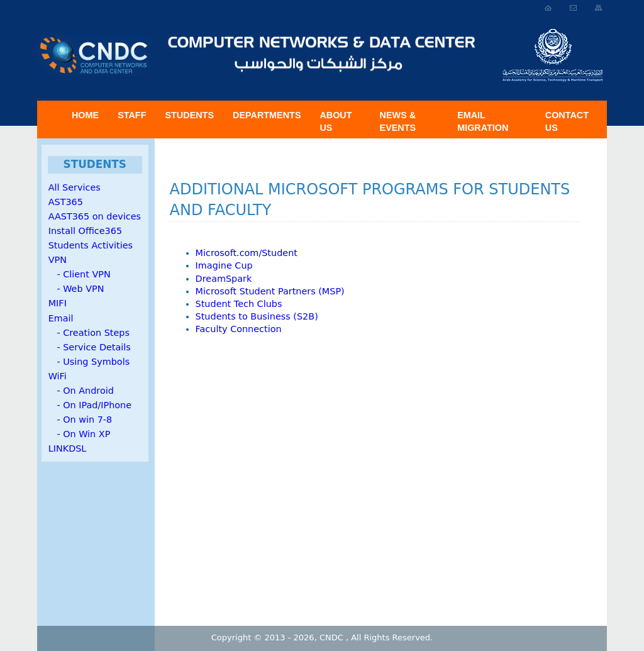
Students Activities (91, 245)
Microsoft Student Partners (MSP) (270, 291)
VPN (58, 260)
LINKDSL (68, 448)
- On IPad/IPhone (90, 405)
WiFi (58, 376)
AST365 (66, 202)
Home (85, 115)
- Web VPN (76, 289)
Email (61, 318)
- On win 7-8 (80, 420)
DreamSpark (224, 279)
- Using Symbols (89, 362)
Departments (267, 115)
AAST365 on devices (95, 216)
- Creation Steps (89, 333)
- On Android (81, 391)
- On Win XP (80, 434)
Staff (132, 115)
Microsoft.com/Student (247, 253)
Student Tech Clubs (239, 304)
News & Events (398, 121)
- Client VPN (80, 274)
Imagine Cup (224, 265)
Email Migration (483, 121)
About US (336, 121)
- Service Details (90, 347)
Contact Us (567, 121)
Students (189, 115)
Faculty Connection (239, 329)
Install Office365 (85, 231)
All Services (75, 187)
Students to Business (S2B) (257, 316)
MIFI (58, 303)
